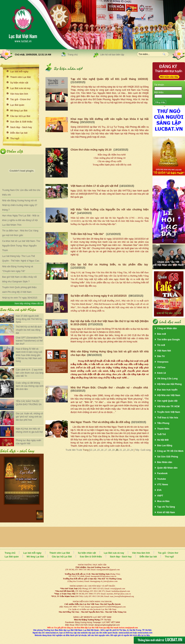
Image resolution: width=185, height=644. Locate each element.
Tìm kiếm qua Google (168, 340)
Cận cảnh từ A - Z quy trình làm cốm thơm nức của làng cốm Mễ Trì (30, 373)
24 (132, 450)
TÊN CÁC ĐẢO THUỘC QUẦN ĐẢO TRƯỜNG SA (29, 403)
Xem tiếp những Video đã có (29, 304)
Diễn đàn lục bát (19, 133)
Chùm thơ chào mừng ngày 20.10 (91, 150)
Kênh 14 (162, 373)
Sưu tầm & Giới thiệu (21, 122)
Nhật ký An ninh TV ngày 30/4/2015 (20, 298)
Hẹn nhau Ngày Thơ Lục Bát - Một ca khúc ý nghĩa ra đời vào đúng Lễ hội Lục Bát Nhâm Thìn (21, 220)
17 (106, 450)
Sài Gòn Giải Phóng (168, 457)
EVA (159, 490)
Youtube (162, 479)
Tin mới (161, 345)
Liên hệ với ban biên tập (112, 55)
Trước (80, 450)
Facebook (162, 473)
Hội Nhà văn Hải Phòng (169, 384)
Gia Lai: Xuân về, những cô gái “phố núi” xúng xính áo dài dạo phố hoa (29, 417)
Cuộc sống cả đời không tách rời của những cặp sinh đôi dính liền (30, 386)
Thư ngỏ (15, 138)
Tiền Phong (163, 423)
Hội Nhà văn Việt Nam (169, 395)
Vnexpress (163, 362)
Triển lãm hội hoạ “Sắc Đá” (88, 234)
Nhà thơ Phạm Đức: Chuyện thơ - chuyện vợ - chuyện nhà (109, 388)
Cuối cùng (146, 450)
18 (109, 450)
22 (125, 450)
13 (91, 450)
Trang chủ (73, 55)
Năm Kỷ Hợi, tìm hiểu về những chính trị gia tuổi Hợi (29, 430)
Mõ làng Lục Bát (19, 111)
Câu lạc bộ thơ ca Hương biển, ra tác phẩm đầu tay (109, 264)
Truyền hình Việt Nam (169, 412)
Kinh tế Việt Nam (166, 512)
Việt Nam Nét (164, 351)
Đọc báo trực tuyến (167, 390)
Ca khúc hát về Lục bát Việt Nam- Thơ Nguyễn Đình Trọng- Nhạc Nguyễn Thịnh (21, 246)
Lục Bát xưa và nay (20, 88)
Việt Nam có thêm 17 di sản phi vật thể (94, 186)
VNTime (161, 367)
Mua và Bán (163, 501)
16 (102, 450)
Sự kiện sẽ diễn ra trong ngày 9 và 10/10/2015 (99, 296)
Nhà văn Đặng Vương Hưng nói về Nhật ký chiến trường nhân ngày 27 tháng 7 (20, 205)
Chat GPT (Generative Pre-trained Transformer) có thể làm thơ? (29, 341)
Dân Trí (161, 356)
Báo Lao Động (165, 446)
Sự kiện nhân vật (19, 83)
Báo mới (162, 334)
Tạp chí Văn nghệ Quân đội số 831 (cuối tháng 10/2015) (109, 79)
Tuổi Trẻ (161, 434)
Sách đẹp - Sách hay (21, 127)
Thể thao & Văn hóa (168, 418)
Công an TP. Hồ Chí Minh (170, 451)
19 (113, 450)
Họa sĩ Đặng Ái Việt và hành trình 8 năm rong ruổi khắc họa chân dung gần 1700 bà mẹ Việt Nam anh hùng (29, 355)
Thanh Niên (163, 429)
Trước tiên (71, 450)
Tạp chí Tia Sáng (166, 507)
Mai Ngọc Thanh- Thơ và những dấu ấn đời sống (100, 422)
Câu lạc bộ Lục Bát (20, 116)
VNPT (160, 496)
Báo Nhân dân (165, 462)
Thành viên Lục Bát (20, 77)
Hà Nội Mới (163, 440)
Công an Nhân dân (167, 328)
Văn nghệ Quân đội (167, 401)
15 (98, 450)
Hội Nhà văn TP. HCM (168, 406)
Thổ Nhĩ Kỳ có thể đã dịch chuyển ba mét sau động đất (29, 330)
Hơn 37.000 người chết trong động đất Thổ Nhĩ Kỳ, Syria (29, 319)
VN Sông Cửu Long (167, 379)
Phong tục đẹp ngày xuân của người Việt (29, 442)
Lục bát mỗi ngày (19, 72)
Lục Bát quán (17, 105)
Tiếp (137, 450)
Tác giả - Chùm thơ (20, 99)
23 (128, 450)
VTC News (163, 485)
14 (95, 450)
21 (121, 450)
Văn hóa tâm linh (19, 94)
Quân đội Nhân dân (167, 468)
